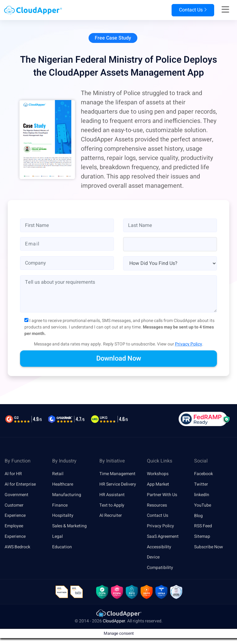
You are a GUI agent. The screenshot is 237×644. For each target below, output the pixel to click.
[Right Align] (225, 10)
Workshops (158, 474)
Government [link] (17, 495)
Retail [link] (58, 474)
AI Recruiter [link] (111, 516)
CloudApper (114, 621)
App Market (158, 484)
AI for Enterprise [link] (20, 484)
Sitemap (202, 536)
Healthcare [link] (63, 484)
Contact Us (192, 10)
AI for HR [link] (13, 474)
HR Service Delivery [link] (118, 484)
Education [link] (62, 547)
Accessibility (159, 547)
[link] (118, 614)
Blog (198, 516)
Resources (157, 505)
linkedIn (202, 495)
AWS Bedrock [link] (17, 547)
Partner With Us (162, 495)
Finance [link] (60, 505)
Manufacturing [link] (67, 495)
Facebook (204, 474)
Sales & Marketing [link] (69, 526)
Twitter (201, 484)
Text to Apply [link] (112, 505)
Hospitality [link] (63, 516)
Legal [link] (57, 536)
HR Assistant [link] (112, 495)
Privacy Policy (189, 344)
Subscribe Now (209, 547)
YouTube (203, 505)
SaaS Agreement (163, 536)
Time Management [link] (117, 474)
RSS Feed (203, 526)
